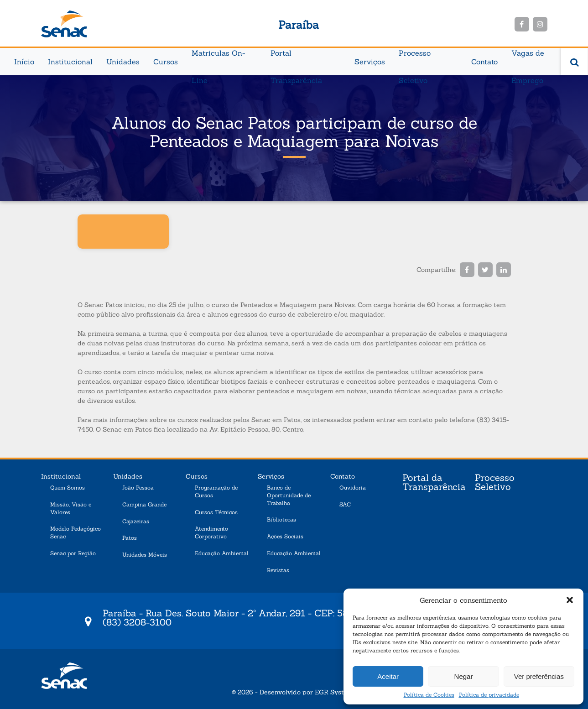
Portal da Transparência (434, 483)
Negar (464, 676)
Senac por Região (73, 553)
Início (24, 62)
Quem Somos (68, 487)
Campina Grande (144, 504)
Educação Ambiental (222, 553)
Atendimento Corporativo (211, 532)
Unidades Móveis (145, 555)
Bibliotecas (281, 519)
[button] (570, 600)
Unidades (123, 62)
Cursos (166, 62)
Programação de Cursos (216, 491)
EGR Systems (336, 692)
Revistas (278, 570)
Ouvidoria (353, 487)
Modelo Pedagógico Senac (75, 532)
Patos (130, 538)
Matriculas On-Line (219, 57)
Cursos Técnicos (216, 512)
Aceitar (388, 676)
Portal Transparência (296, 57)
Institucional (70, 62)
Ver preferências (539, 676)
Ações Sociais (285, 536)
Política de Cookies (429, 695)
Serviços (370, 62)
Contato (484, 62)
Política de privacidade (489, 695)
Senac (64, 24)
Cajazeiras (136, 521)
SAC (345, 504)
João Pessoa (138, 487)
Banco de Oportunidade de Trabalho (289, 495)
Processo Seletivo (415, 57)
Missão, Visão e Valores (71, 508)
